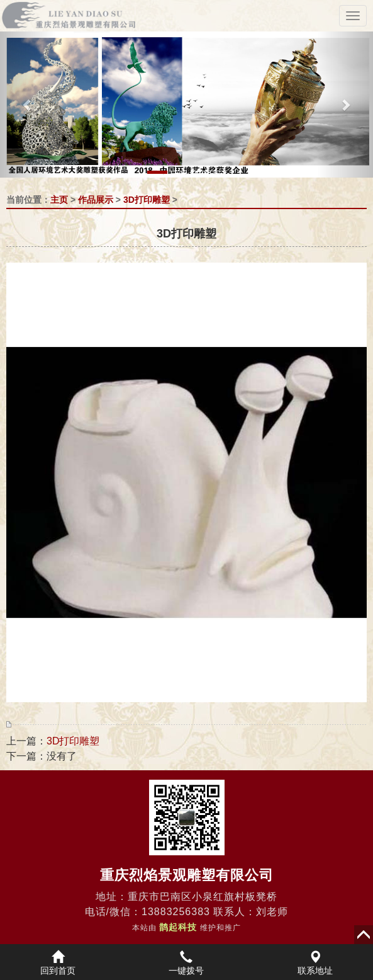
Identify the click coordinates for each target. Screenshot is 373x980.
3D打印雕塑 (147, 200)
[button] (28, 105)
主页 (59, 200)
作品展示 (96, 200)
